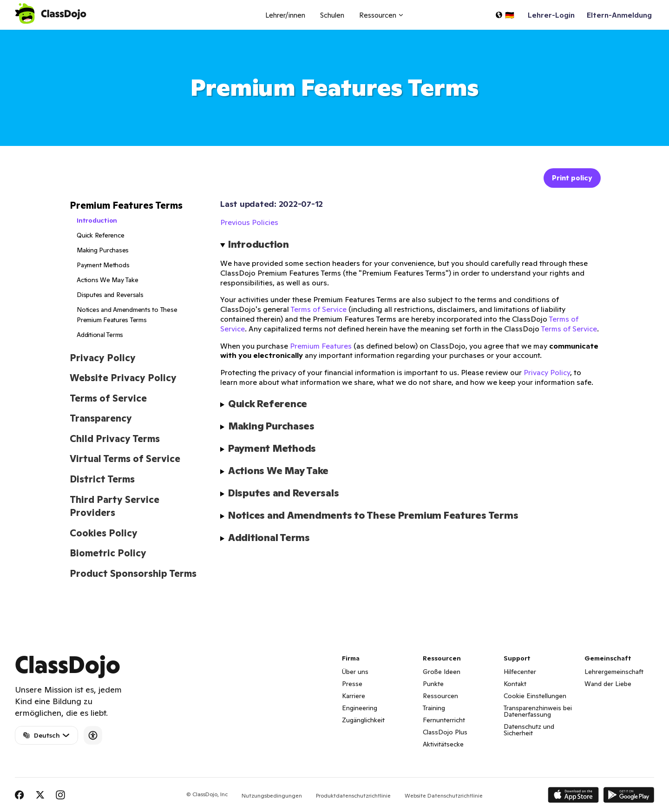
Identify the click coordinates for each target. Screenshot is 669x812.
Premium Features (321, 346)
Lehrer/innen (285, 15)
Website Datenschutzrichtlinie (444, 795)
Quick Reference (100, 235)
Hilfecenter (520, 672)
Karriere (354, 696)
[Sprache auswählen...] (505, 15)
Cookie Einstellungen (535, 696)
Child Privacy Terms (115, 439)
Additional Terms (100, 335)
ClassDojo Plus (445, 732)
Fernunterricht (444, 720)
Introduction (97, 220)
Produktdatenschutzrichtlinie (353, 795)
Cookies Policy (104, 533)
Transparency (101, 418)
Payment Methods (103, 265)
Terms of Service (108, 398)
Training (434, 708)
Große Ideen (442, 672)
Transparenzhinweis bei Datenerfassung (538, 711)
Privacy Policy (103, 358)
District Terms (102, 479)
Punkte (433, 684)
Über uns (355, 672)
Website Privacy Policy (123, 378)
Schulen (332, 15)
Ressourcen (440, 696)
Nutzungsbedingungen (272, 795)
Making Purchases (103, 250)
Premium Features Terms (126, 205)
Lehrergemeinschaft (614, 672)
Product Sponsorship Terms (133, 574)
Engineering (360, 708)
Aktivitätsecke (443, 744)
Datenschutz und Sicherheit (529, 730)
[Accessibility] (93, 735)
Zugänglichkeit (363, 720)
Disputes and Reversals (110, 295)
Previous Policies (249, 222)
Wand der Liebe (608, 684)
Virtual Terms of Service (125, 459)
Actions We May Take (107, 280)
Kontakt (515, 684)
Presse (352, 684)
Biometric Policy (108, 553)
